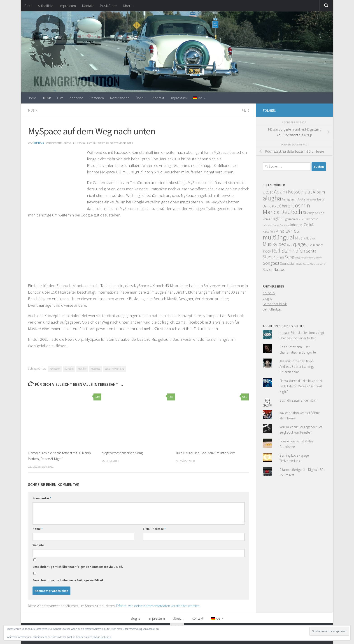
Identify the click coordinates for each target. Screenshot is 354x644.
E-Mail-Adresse (154, 528)
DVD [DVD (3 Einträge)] (316, 213)
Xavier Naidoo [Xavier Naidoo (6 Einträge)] (274, 269)
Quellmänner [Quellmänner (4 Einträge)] (315, 245)
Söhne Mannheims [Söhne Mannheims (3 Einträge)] (312, 264)
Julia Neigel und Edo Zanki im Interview (205, 452)
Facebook (55, 368)
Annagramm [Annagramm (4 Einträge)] (289, 199)
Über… (128, 6)
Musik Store (108, 6)
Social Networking (114, 368)
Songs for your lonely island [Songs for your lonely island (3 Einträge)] (308, 258)
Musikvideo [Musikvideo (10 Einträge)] (275, 244)
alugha (268, 298)
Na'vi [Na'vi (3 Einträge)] (290, 245)
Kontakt (88, 6)
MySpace (95, 368)
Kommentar (42, 498)
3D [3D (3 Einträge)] (264, 193)
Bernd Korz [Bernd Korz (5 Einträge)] (271, 206)
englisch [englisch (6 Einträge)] (277, 219)
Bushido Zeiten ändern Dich (298, 400)
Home (32, 98)
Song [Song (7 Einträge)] (289, 257)
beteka (39, 143)
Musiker (82, 368)
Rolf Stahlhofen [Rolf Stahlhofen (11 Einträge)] (289, 251)
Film (60, 98)
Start (28, 6)
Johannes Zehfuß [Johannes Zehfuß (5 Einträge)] (302, 225)
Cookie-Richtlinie (102, 637)
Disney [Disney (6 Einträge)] (308, 213)
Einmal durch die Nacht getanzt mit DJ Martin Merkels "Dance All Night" (301, 386)
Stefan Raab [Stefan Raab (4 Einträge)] (295, 264)
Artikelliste (46, 6)
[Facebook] (323, 110)
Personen (97, 98)
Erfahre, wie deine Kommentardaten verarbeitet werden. (158, 605)
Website (38, 545)
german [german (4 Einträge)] (290, 219)
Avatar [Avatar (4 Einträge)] (302, 199)
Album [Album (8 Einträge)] (319, 192)
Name (38, 528)
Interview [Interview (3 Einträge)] (268, 225)
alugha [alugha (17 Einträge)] (272, 198)
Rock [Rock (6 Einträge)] (267, 251)
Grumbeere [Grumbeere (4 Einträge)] (311, 219)
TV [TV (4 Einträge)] (324, 264)
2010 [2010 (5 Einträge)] (270, 192)
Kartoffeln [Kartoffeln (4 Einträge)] (269, 232)
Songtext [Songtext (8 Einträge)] (271, 263)
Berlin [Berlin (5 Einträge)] (321, 199)
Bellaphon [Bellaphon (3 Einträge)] (311, 200)
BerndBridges (272, 309)
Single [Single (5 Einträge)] (280, 257)
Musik (47, 98)
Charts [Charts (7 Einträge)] (285, 206)
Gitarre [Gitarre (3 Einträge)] (299, 219)
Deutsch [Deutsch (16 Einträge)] (291, 212)
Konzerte (76, 98)
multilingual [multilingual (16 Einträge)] (279, 237)
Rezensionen (120, 98)
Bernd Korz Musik (275, 304)
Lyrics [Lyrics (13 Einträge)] (292, 231)
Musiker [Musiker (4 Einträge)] (311, 238)
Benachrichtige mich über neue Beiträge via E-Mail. (68, 580)
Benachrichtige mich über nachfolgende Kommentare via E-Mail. (78, 566)
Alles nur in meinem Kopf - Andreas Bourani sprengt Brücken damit (297, 367)
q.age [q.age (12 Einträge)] (299, 244)
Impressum (68, 6)
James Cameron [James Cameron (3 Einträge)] (281, 225)
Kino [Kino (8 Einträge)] (280, 231)
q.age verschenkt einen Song (123, 452)
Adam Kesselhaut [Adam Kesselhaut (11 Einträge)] (293, 192)
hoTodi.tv (269, 293)
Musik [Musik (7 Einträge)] (300, 238)
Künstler (69, 368)
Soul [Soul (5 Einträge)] (283, 263)
